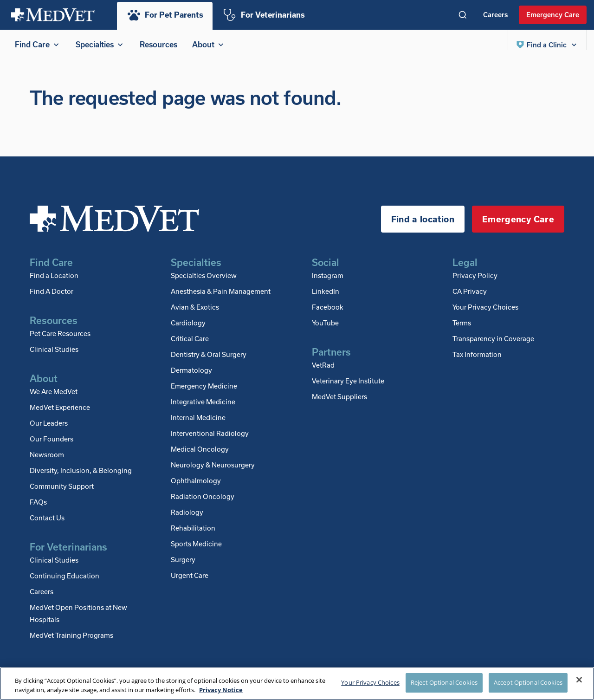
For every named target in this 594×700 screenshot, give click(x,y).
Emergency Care (553, 14)
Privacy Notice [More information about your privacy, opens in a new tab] (221, 690)
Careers (495, 14)
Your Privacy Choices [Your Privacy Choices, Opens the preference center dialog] (370, 682)
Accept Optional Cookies (528, 682)
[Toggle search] (463, 15)
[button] (547, 45)
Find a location (423, 228)
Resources (158, 44)
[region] (297, 684)
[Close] (579, 680)
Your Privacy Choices (485, 316)
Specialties (100, 44)
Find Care (38, 44)
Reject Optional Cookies (444, 682)
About (209, 44)
